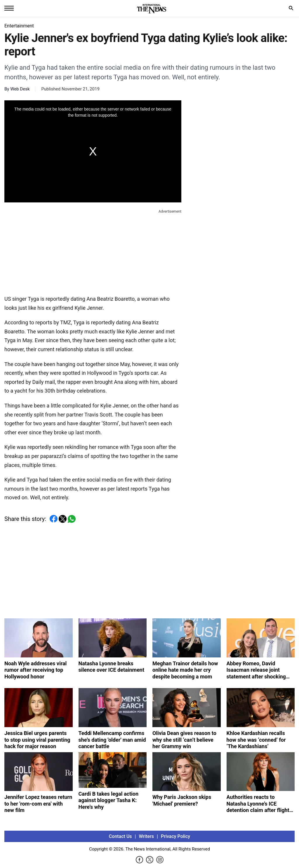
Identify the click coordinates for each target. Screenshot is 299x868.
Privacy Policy (175, 836)
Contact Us (120, 836)
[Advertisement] (93, 251)
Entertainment (19, 26)
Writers (146, 836)
